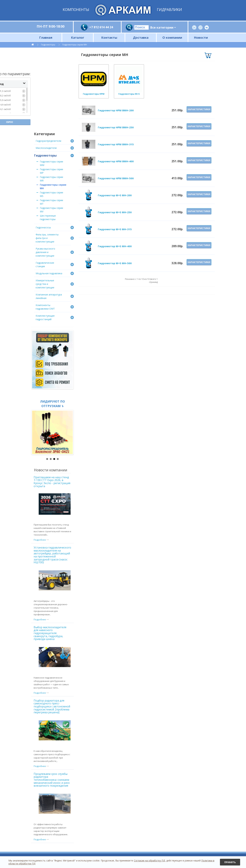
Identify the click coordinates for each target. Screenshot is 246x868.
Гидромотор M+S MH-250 (115, 212)
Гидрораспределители (48, 141)
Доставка (141, 37)
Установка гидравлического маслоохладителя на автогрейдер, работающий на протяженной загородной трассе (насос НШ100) (52, 555)
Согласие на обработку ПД (149, 861)
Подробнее (41, 540)
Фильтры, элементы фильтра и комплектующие (47, 238)
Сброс (52, 114)
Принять (230, 862)
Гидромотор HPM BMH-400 (116, 161)
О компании (172, 37)
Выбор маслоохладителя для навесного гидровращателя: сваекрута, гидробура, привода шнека (50, 633)
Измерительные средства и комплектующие (45, 284)
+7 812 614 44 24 (101, 27)
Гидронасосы (43, 227)
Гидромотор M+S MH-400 (115, 246)
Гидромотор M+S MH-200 (115, 195)
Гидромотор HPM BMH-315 (116, 144)
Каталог (78, 37)
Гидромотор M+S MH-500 (115, 263)
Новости (201, 37)
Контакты (109, 37)
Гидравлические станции (45, 265)
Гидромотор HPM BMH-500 (116, 178)
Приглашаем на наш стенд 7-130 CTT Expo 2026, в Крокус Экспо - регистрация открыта (52, 482)
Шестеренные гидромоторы (48, 217)
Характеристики (199, 109)
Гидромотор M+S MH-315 (115, 229)
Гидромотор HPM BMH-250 (116, 127)
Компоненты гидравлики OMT (45, 307)
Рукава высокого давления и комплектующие (45, 252)
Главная (46, 37)
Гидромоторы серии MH (75, 45)
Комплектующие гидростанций (45, 317)
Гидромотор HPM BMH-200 (116, 110)
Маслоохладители (46, 148)
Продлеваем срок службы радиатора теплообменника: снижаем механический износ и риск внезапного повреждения (52, 780)
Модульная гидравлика (49, 273)
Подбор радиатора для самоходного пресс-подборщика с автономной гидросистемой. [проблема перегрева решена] (52, 706)
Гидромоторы (48, 45)
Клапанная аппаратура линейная (49, 296)
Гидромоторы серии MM (51, 163)
